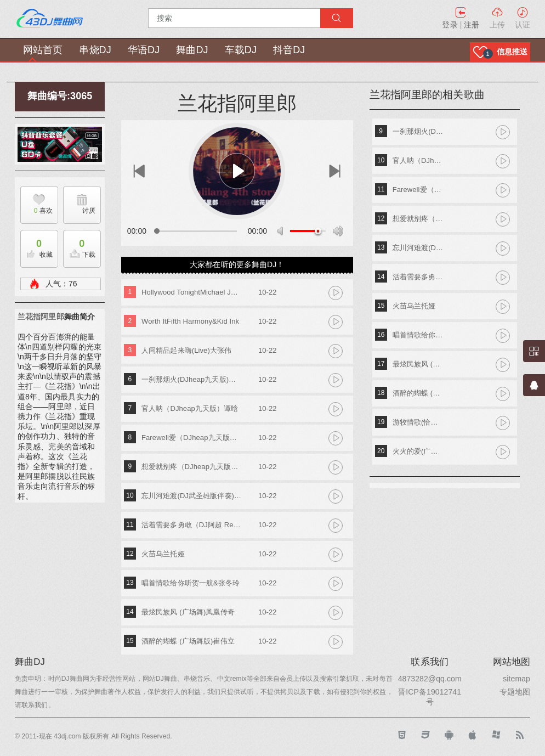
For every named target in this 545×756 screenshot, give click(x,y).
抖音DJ (289, 50)
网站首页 (43, 50)
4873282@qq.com (430, 679)
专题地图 (515, 692)
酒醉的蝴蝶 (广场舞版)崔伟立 (188, 641)
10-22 (268, 292)
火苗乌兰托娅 (163, 554)
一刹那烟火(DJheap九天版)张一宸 (192, 379)
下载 (80, 246)
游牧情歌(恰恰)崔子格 (419, 422)
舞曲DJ (192, 50)
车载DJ (241, 50)
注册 (472, 25)
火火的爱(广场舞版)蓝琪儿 (419, 451)
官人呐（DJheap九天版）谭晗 (190, 408)
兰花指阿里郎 (41, 317)
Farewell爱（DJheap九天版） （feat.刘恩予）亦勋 (192, 438)
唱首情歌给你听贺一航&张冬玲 (191, 583)
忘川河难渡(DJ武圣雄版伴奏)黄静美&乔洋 (192, 496)
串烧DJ (95, 50)
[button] (500, 52)
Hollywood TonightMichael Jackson (192, 292)
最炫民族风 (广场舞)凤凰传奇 (188, 612)
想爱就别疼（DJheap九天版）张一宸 (192, 467)
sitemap (516, 679)
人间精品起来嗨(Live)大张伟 (186, 350)
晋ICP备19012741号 (430, 697)
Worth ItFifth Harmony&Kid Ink (190, 321)
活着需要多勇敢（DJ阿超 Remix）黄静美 (192, 525)
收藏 (37, 246)
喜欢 (36, 211)
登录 (450, 25)
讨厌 (89, 211)
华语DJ (144, 50)
